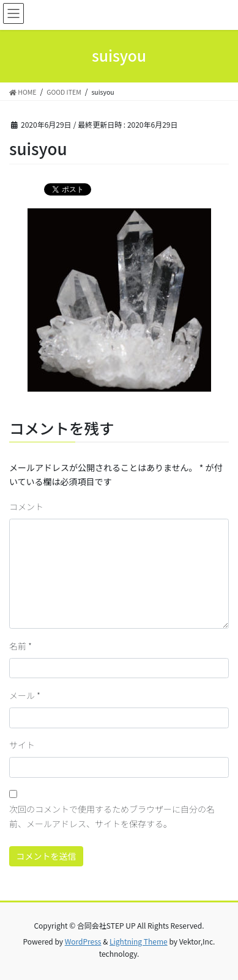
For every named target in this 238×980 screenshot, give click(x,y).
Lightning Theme (139, 941)
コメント (26, 506)
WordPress (83, 941)
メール (25, 695)
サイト (22, 745)
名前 (20, 646)
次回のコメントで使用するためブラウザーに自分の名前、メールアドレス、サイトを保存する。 (112, 816)
